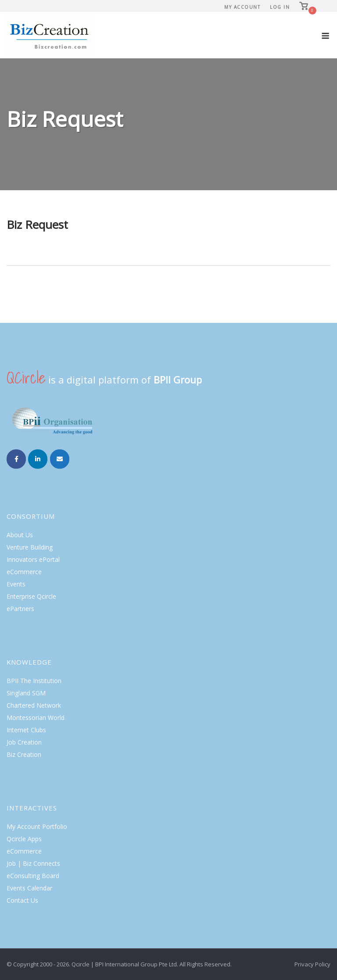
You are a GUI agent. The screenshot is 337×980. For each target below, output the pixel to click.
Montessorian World (36, 718)
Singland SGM (26, 693)
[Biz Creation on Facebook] (16, 459)
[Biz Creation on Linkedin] (38, 459)
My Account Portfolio (37, 826)
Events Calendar (29, 888)
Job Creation (24, 742)
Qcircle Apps (24, 839)
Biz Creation (24, 754)
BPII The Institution (34, 681)
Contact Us (22, 900)
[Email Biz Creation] (60, 459)
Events (16, 584)
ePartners (20, 609)
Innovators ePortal (33, 559)
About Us (20, 535)
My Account (242, 7)
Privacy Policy (312, 964)
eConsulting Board (33, 876)
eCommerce (24, 572)
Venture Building (30, 547)
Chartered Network (34, 705)
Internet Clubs (26, 730)
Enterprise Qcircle (31, 596)
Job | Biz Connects (33, 863)
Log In (280, 7)
